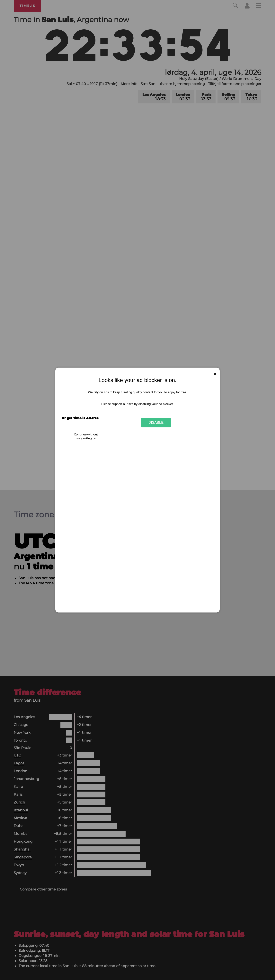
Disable (156, 422)
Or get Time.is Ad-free (80, 418)
